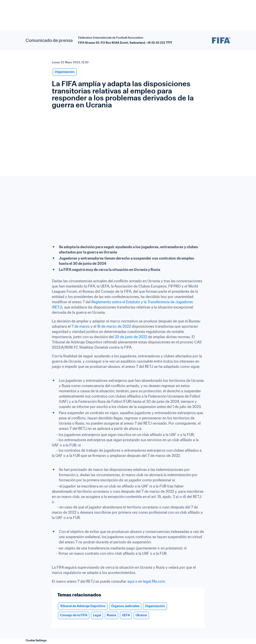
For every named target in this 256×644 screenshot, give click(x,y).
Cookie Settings (36, 640)
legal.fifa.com (154, 581)
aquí (131, 581)
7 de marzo (81, 326)
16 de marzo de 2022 (114, 326)
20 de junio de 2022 (131, 337)
